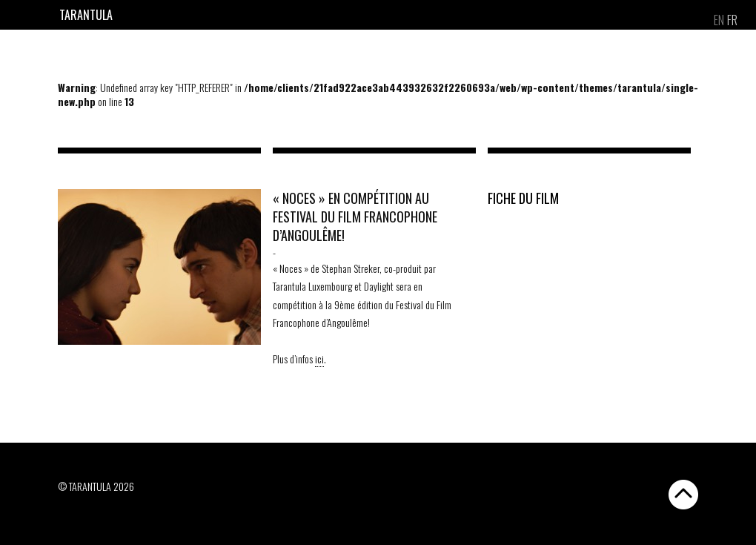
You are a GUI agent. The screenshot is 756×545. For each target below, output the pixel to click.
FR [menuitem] (732, 20)
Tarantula (86, 15)
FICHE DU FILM (523, 198)
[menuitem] (719, 20)
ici (319, 359)
